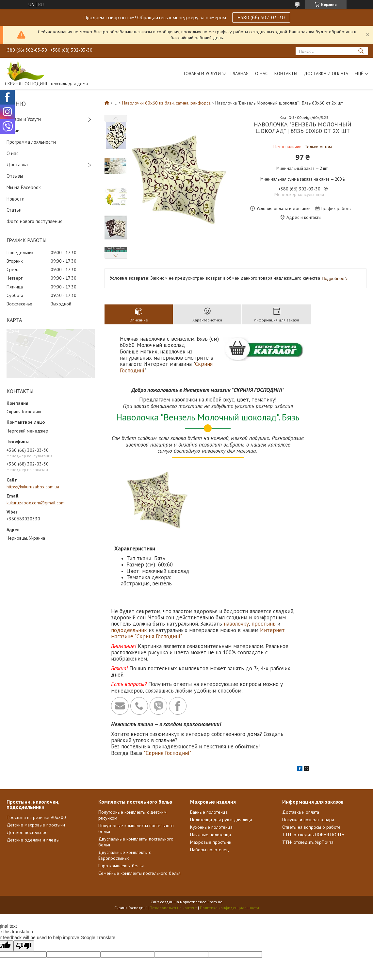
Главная (240, 73)
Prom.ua (215, 841)
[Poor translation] (24, 885)
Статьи (14, 210)
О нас (261, 73)
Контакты (286, 73)
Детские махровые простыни (36, 764)
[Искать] (361, 51)
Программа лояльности (31, 142)
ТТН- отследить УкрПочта (308, 781)
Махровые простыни (211, 781)
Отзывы (15, 176)
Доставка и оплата (301, 751)
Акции (13, 131)
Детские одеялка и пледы (33, 779)
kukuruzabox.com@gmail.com (36, 503)
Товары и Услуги (24, 119)
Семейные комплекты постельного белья (139, 812)
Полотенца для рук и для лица (221, 759)
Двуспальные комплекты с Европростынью (125, 794)
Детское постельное (27, 771)
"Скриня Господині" (167, 692)
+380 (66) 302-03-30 (261, 17)
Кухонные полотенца (211, 766)
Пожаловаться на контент (173, 847)
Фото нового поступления (34, 221)
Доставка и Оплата (326, 73)
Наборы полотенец (210, 789)
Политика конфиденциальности (229, 847)
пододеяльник (129, 569)
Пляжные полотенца (211, 774)
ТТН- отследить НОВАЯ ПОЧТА (313, 774)
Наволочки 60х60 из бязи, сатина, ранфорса (166, 103)
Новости (16, 199)
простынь (264, 563)
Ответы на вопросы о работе (311, 766)
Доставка (17, 164)
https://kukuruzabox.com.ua (33, 487)
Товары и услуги (202, 73)
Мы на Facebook (24, 187)
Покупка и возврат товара (308, 759)
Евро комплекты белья (121, 805)
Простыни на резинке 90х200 (36, 756)
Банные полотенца (209, 751)
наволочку (236, 563)
